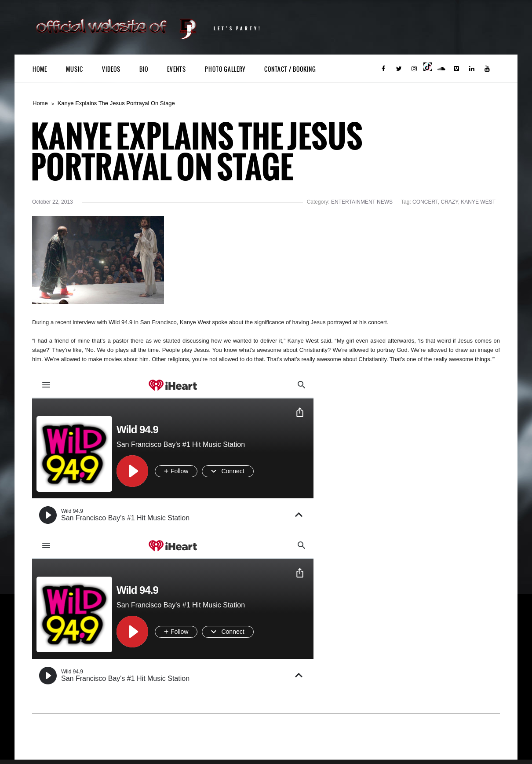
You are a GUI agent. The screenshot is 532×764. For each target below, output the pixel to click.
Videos (111, 69)
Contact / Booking (290, 69)
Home (40, 69)
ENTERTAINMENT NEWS (362, 202)
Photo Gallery (225, 69)
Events (177, 69)
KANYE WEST (478, 202)
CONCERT (425, 202)
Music (75, 69)
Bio (144, 69)
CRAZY (450, 202)
